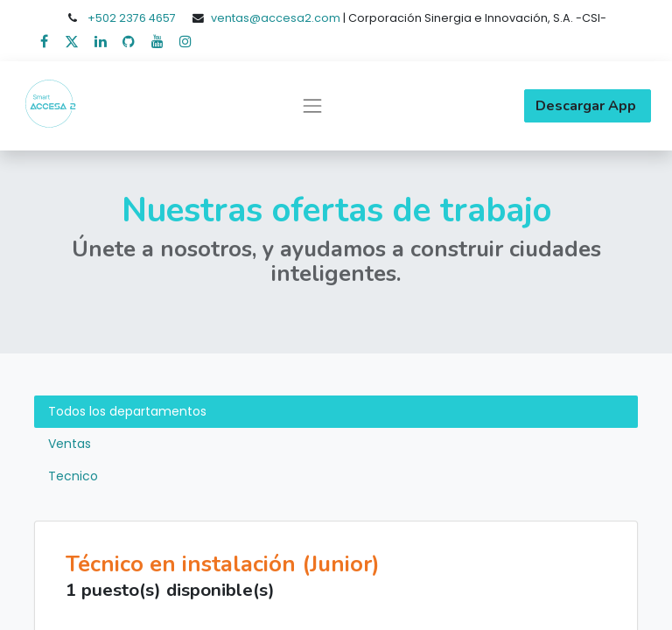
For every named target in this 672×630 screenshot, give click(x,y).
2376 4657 (147, 18)
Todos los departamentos (127, 411)
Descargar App (588, 106)
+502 (103, 18)
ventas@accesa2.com (276, 18)
